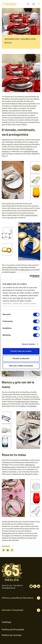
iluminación (6, 533)
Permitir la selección (21, 359)
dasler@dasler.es (9, 588)
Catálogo (6, 622)
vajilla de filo (25, 270)
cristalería (32, 406)
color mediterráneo (9, 268)
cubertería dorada (30, 151)
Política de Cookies (12, 635)
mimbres (29, 149)
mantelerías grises (22, 402)
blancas (34, 402)
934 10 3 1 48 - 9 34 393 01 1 (12, 586)
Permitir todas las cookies (21, 351)
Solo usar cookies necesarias (21, 366)
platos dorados (31, 215)
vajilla (23, 406)
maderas (5, 151)
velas (7, 536)
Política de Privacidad (13, 630)
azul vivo (11, 218)
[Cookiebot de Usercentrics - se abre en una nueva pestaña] (30, 276)
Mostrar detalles (29, 344)
